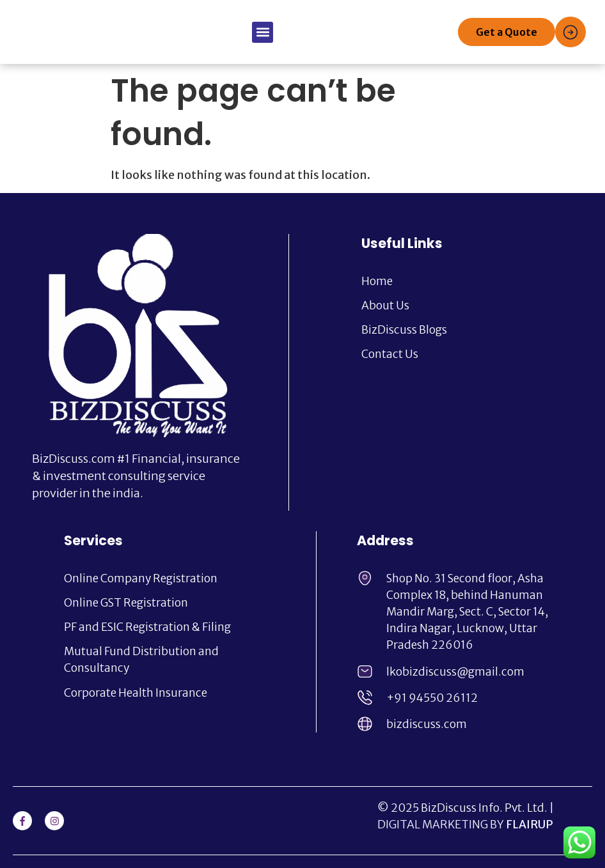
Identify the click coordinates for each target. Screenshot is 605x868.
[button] (263, 32)
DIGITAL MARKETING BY (465, 825)
